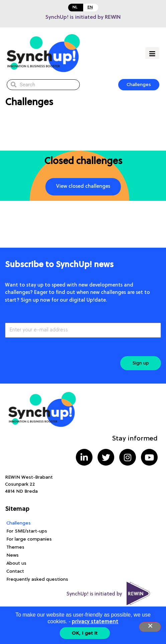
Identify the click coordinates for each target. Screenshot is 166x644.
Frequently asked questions (37, 579)
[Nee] (150, 627)
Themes (15, 547)
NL (75, 7)
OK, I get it (85, 633)
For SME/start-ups (27, 531)
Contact (15, 571)
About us (16, 563)
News (13, 555)
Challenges (19, 523)
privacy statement (95, 622)
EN (90, 7)
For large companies (29, 539)
